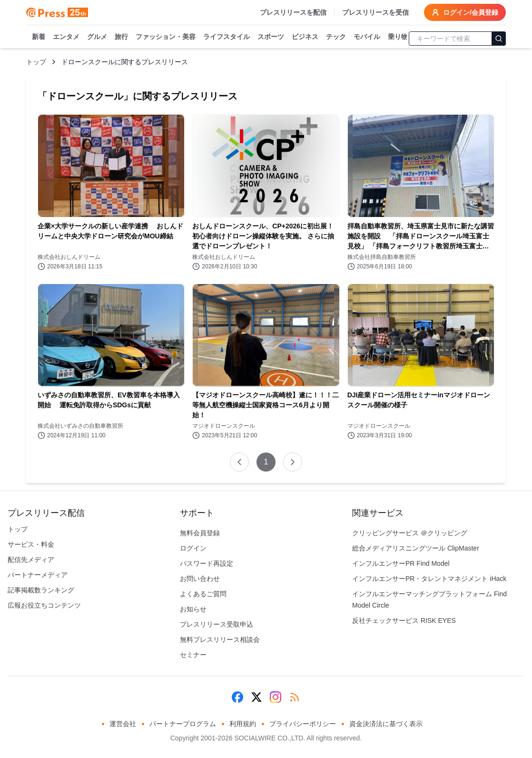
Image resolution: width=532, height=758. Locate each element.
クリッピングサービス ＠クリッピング (410, 533)
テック (336, 37)
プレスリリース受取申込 (217, 624)
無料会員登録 (200, 533)
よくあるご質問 (203, 594)
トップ (36, 62)
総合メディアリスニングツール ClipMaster (416, 548)
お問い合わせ (200, 579)
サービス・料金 (31, 544)
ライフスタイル (227, 37)
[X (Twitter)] (256, 697)
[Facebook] (237, 697)
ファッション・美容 (166, 37)
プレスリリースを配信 (293, 12)
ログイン (193, 548)
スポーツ (271, 37)
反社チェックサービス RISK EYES (404, 620)
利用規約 (243, 724)
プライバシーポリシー (303, 724)
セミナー (193, 655)
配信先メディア (31, 560)
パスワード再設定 (207, 563)
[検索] (499, 39)
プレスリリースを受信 (375, 12)
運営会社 (123, 724)
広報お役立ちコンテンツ (44, 605)
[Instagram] (276, 697)
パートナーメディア (38, 575)
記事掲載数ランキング (41, 590)
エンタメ (66, 37)
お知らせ (193, 609)
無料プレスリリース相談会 (220, 640)
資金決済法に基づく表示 (386, 724)
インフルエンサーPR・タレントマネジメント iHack (429, 579)
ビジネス (305, 37)
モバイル (367, 37)
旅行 (121, 37)
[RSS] (295, 697)
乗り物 (398, 37)
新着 (39, 37)
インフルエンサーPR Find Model (401, 563)
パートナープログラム (183, 724)
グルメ (97, 37)
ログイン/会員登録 (465, 12)
